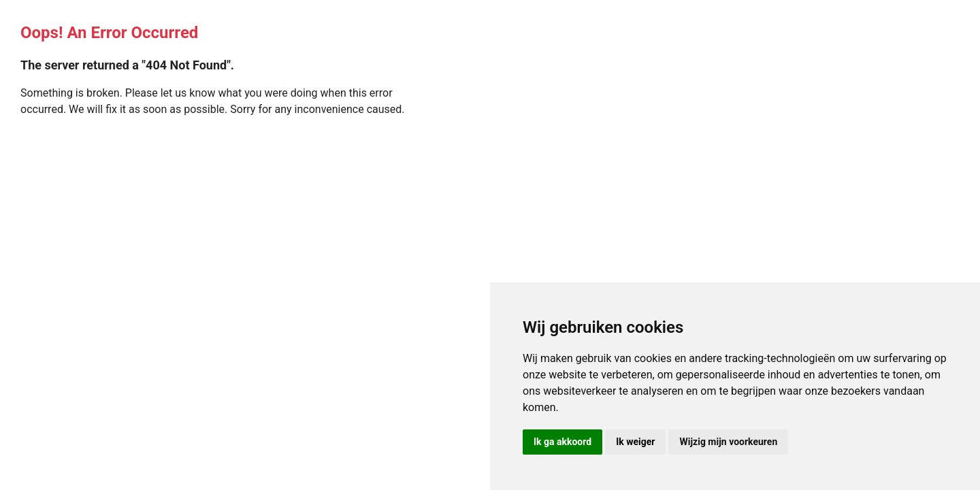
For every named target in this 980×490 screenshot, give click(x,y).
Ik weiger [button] (635, 442)
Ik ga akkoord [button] (562, 442)
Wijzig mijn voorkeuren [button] (728, 442)
